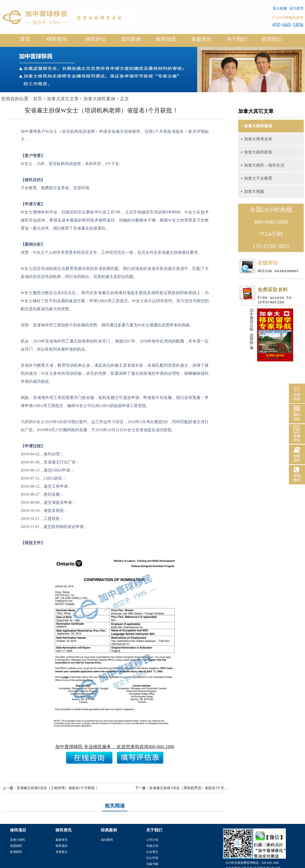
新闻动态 (166, 41)
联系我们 (272, 39)
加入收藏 (280, 8)
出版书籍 (152, 864)
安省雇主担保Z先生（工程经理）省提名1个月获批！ (57, 788)
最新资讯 (62, 840)
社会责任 (152, 852)
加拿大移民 (18, 840)
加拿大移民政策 (258, 152)
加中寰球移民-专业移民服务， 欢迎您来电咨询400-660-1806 (115, 747)
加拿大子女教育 (258, 178)
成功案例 (131, 41)
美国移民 (16, 846)
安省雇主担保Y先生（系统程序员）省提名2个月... (188, 788)
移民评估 (96, 41)
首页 (25, 39)
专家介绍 (152, 846)
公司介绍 (152, 840)
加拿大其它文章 (63, 99)
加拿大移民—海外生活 (264, 165)
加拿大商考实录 (258, 139)
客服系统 (201, 39)
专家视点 (62, 852)
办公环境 (152, 858)
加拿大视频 (254, 191)
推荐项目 (62, 846)
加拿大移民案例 (99, 99)
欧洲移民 (16, 852)
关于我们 (237, 41)
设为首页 (297, 8)
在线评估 (281, 267)
